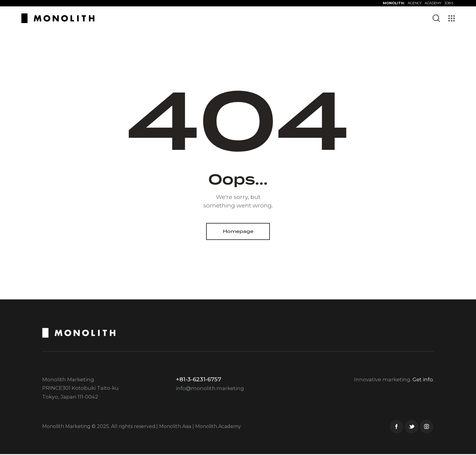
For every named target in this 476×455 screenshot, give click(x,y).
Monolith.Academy (218, 427)
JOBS (449, 3)
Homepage (238, 232)
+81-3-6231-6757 (198, 380)
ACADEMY (433, 3)
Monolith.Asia (175, 427)
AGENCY (415, 3)
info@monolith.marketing (210, 389)
